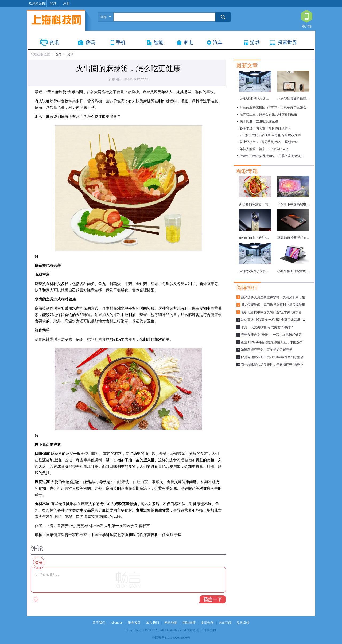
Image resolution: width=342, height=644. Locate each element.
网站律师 (189, 623)
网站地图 (171, 623)
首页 (58, 54)
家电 (188, 42)
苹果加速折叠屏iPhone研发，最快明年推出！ (309, 238)
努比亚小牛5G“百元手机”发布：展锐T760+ (270, 142)
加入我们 (153, 623)
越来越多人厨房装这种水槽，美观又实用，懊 (273, 297)
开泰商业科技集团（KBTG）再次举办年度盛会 (273, 107)
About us (116, 623)
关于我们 (99, 623)
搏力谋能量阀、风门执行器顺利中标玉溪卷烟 (273, 305)
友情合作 (207, 623)
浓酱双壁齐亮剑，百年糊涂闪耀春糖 (267, 350)
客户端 (307, 17)
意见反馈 (243, 623)
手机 (121, 42)
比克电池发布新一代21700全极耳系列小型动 (272, 357)
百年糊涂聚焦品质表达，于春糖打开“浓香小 (272, 365)
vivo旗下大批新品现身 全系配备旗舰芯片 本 (271, 135)
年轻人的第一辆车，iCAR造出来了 (264, 149)
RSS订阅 (225, 623)
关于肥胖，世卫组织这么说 (259, 121)
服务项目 (134, 623)
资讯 (54, 42)
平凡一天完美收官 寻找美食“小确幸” (267, 327)
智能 (158, 42)
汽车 (218, 42)
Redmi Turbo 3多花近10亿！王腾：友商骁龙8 (271, 156)
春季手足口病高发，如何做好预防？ (265, 128)
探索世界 (287, 42)
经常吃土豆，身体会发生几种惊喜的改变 (269, 114)
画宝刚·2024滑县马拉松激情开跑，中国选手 (272, 342)
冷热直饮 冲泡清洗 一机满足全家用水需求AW (273, 320)
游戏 (255, 42)
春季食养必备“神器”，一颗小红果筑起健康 (271, 335)
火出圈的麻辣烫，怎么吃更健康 (262, 204)
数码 (90, 42)
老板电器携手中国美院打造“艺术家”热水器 (271, 312)
